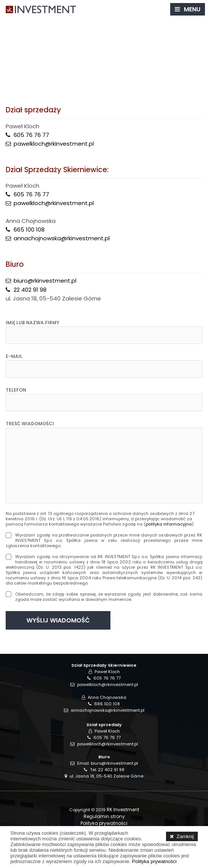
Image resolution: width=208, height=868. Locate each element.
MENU (192, 9)
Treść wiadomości (30, 424)
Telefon (16, 390)
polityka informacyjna (169, 524)
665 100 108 (29, 229)
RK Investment (123, 810)
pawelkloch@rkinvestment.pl (54, 144)
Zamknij (185, 836)
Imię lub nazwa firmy (33, 323)
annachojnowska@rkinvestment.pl (62, 238)
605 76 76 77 (31, 135)
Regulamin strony (104, 816)
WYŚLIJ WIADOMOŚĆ (58, 620)
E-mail (14, 356)
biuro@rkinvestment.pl (45, 281)
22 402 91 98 (30, 290)
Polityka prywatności (104, 823)
